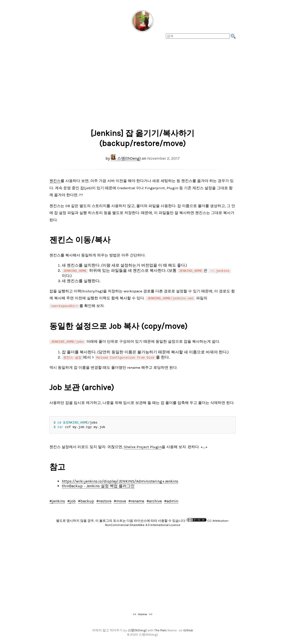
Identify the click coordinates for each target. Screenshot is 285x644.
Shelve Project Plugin (143, 445)
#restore (104, 500)
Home (143, 613)
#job (71, 500)
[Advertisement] (142, 82)
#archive (154, 500)
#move (120, 500)
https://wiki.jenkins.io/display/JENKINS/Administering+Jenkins (120, 480)
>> (151, 613)
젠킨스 (55, 181)
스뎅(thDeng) (126, 158)
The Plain (160, 629)
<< (135, 613)
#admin (171, 500)
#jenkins (57, 500)
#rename (136, 500)
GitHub (188, 629)
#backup (86, 500)
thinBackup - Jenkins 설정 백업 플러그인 (98, 484)
